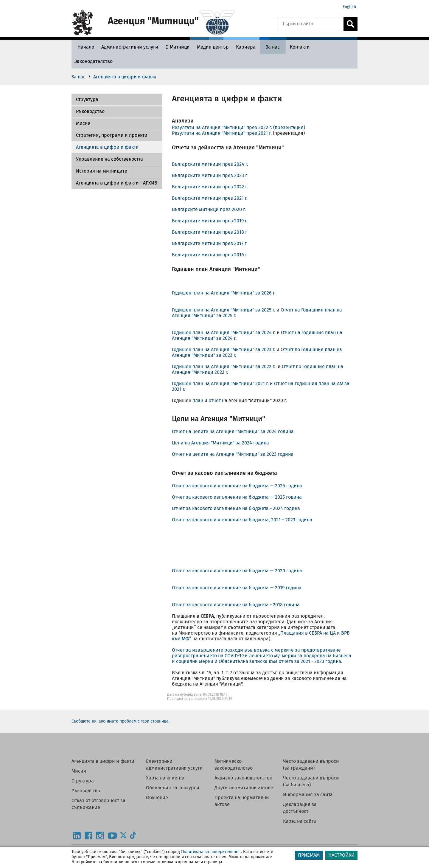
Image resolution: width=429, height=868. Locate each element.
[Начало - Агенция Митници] (84, 47)
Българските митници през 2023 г (210, 175)
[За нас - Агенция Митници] (273, 47)
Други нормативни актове (244, 788)
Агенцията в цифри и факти (107, 147)
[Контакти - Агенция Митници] (300, 47)
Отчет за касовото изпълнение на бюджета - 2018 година (236, 605)
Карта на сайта (300, 821)
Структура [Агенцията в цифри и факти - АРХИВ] (87, 99)
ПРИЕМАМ (309, 855)
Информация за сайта (308, 795)
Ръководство (90, 111)
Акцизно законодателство (243, 778)
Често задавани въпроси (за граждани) (311, 765)
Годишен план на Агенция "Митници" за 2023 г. (224, 349)
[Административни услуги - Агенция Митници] (130, 47)
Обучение (157, 798)
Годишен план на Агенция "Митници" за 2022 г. (225, 366)
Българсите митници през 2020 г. (209, 209)
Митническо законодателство (234, 765)
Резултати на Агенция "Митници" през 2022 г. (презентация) (238, 127)
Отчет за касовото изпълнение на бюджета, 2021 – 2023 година (242, 520)
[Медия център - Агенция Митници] (213, 47)
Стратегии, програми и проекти (112, 135)
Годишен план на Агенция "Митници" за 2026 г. (224, 293)
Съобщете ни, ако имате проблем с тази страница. (121, 721)
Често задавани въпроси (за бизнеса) (311, 781)
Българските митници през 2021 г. (210, 198)
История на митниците (102, 171)
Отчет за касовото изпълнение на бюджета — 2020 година (237, 571)
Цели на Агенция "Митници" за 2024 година (220, 443)
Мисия (83, 123)
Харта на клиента (165, 778)
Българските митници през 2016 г (210, 255)
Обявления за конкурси (173, 788)
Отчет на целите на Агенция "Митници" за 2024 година (233, 431)
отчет (215, 400)
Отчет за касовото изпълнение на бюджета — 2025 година (238, 497)
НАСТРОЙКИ (341, 855)
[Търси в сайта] (311, 24)
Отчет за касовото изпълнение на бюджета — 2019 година (237, 588)
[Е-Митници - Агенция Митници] (178, 47)
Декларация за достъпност (300, 808)
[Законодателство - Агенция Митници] (94, 61)
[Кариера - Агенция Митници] (246, 47)
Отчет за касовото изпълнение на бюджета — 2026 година (238, 486)
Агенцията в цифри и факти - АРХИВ (117, 183)
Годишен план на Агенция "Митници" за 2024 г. (224, 333)
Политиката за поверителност (210, 852)
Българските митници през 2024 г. (210, 164)
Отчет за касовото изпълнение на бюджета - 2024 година (236, 508)
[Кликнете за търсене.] (350, 24)
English (349, 7)
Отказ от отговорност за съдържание (98, 804)
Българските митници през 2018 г (210, 232)
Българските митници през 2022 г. (210, 187)
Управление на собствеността (109, 159)
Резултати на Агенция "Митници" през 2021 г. (222, 133)
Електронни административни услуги (174, 765)
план (198, 400)
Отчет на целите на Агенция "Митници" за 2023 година (233, 454)
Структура (83, 781)
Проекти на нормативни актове (242, 801)
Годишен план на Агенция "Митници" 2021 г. (220, 383)
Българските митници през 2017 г (209, 243)
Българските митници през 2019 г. (210, 221)
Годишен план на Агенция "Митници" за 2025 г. (224, 310)
